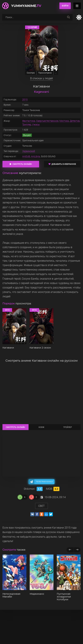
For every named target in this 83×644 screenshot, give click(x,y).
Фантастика (29, 121)
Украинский (29, 151)
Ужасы (36, 124)
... (56, 73)
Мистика (64, 121)
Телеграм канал (44, 482)
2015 (25, 99)
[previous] (70, 550)
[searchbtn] (68, 17)
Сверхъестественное (47, 121)
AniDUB (26, 156)
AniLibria (35, 156)
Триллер (27, 124)
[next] (77, 550)
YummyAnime (26, 6)
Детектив (75, 121)
